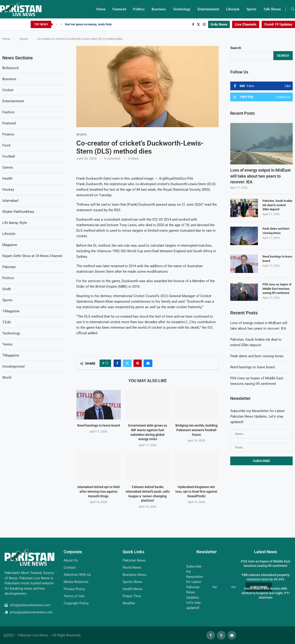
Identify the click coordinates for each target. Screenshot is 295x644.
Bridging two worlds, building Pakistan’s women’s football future (196, 430)
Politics (139, 9)
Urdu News (219, 24)
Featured (119, 9)
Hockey (8, 190)
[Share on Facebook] (117, 363)
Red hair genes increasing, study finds (88, 24)
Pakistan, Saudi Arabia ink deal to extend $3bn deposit (277, 205)
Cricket (8, 90)
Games (8, 167)
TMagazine (11, 355)
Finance (8, 134)
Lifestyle (233, 9)
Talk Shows (272, 9)
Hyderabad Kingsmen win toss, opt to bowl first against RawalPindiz (197, 492)
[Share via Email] (148, 363)
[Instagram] (204, 24)
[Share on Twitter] (127, 363)
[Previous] (57, 24)
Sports (251, 9)
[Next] (61, 24)
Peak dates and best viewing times (276, 231)
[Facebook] (193, 24)
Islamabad (10, 201)
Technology (182, 9)
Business (159, 9)
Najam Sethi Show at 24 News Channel (32, 256)
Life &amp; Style (15, 223)
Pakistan (9, 267)
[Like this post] (107, 363)
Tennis (7, 344)
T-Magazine (11, 311)
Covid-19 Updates (278, 24)
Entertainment (208, 9)
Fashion (8, 112)
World (7, 378)
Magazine (10, 245)
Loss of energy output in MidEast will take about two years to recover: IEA (260, 176)
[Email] (232, 635)
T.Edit (7, 322)
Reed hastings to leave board (99, 425)
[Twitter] (198, 24)
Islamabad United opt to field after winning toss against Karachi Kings (99, 492)
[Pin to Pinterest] (138, 363)
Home (101, 9)
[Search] (293, 9)
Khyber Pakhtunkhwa (18, 212)
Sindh (7, 289)
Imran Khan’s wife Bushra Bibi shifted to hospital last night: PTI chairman (265, 593)
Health (7, 179)
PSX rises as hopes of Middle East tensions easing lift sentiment (277, 288)
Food (6, 145)
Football (9, 156)
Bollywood (10, 68)
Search (236, 48)
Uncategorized (13, 366)
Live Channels (246, 24)
